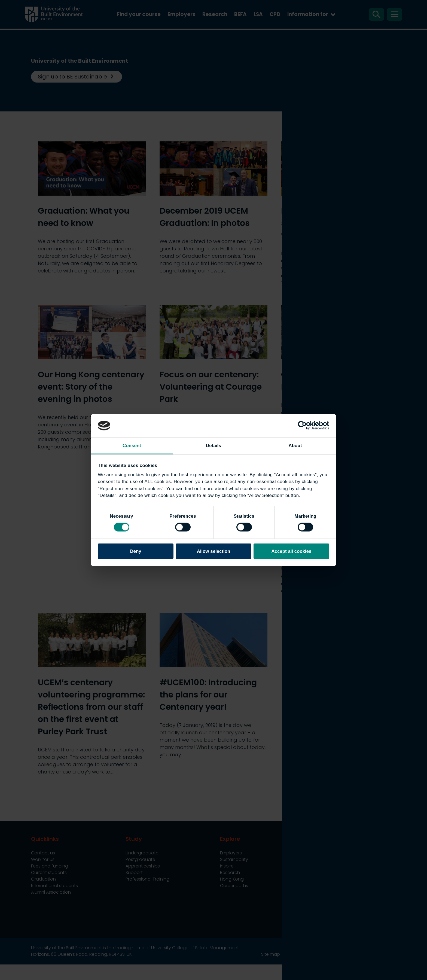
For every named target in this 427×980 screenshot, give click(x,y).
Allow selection (214, 551)
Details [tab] (213, 446)
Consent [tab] (132, 446)
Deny (135, 551)
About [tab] (295, 446)
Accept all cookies (291, 551)
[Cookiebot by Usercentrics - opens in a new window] (305, 426)
